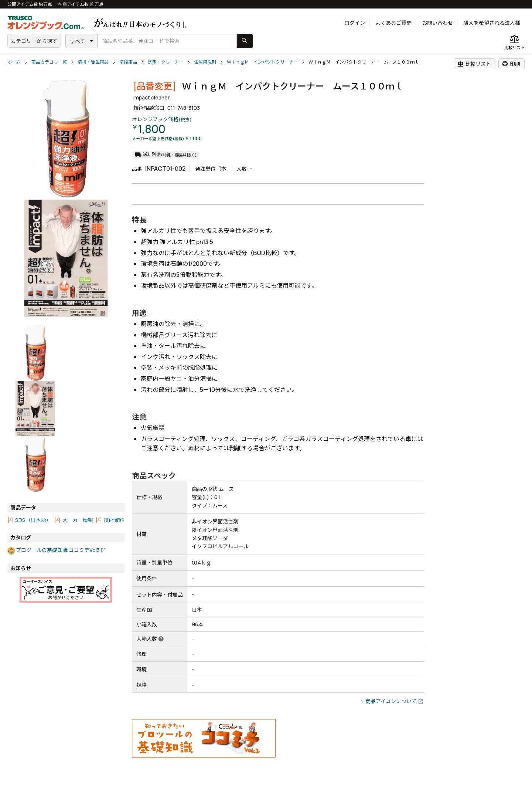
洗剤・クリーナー (166, 62)
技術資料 (114, 520)
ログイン (355, 23)
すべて (78, 41)
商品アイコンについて (391, 701)
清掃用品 (128, 62)
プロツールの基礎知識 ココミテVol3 (58, 550)
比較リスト (474, 64)
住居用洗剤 (205, 62)
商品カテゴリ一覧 (49, 62)
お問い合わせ (437, 23)
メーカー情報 (78, 520)
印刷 (511, 64)
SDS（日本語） (33, 520)
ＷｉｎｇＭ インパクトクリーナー (262, 62)
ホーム (14, 62)
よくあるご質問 (393, 23)
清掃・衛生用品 (93, 62)
